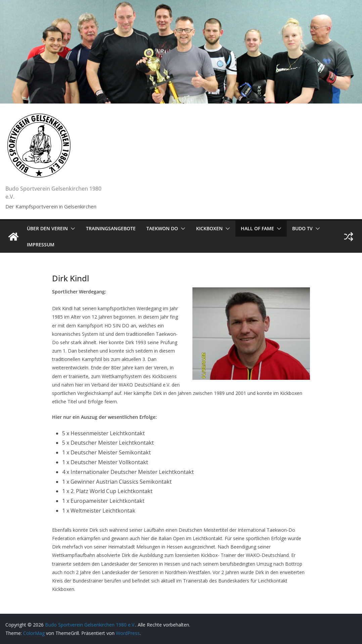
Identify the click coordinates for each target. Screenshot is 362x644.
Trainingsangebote (111, 228)
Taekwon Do (162, 228)
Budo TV (302, 228)
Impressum (41, 245)
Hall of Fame (257, 228)
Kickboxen (209, 228)
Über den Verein (47, 228)
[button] (72, 229)
